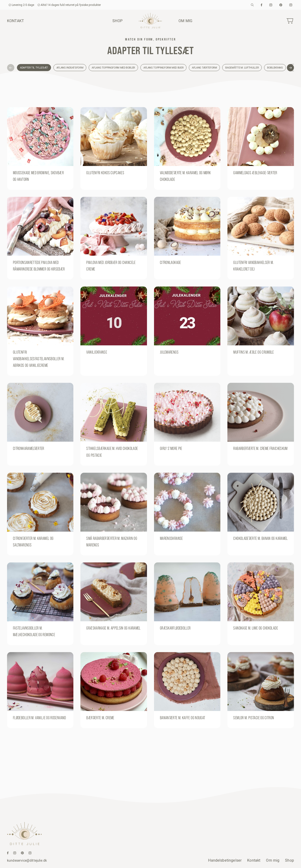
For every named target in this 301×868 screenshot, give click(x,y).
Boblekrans (275, 68)
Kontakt (16, 21)
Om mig (185, 21)
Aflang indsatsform (70, 68)
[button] (11, 68)
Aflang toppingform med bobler (113, 68)
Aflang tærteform (204, 68)
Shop (117, 21)
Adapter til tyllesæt (34, 68)
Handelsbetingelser (225, 860)
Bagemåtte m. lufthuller (242, 68)
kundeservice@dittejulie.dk (27, 860)
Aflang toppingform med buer (163, 68)
